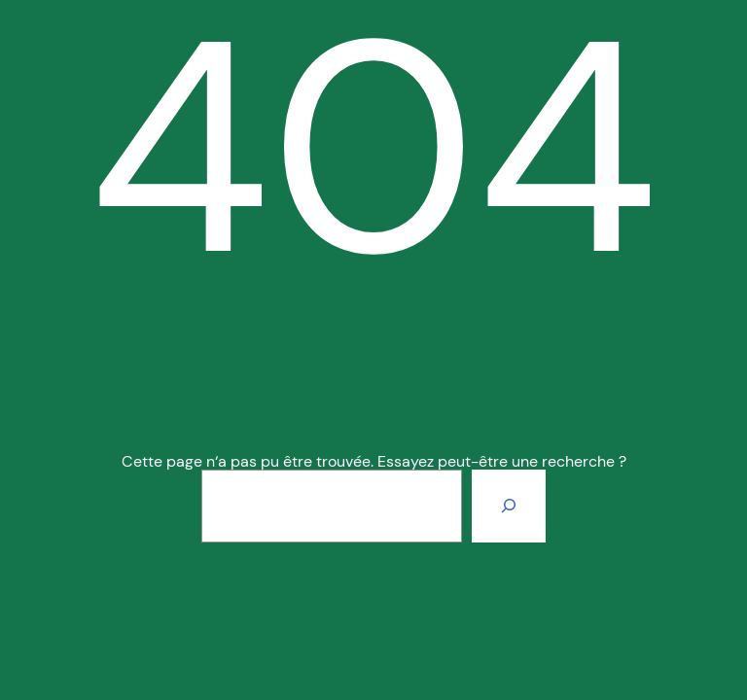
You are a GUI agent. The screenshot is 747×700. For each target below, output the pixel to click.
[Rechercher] (509, 506)
